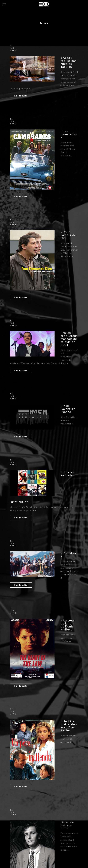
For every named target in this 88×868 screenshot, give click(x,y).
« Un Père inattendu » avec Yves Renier (69, 726)
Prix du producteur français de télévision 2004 (69, 339)
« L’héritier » (69, 554)
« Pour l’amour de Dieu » (68, 235)
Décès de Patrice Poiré (67, 825)
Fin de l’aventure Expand (68, 409)
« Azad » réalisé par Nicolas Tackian (68, 62)
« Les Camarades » (69, 134)
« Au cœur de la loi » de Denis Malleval (68, 625)
